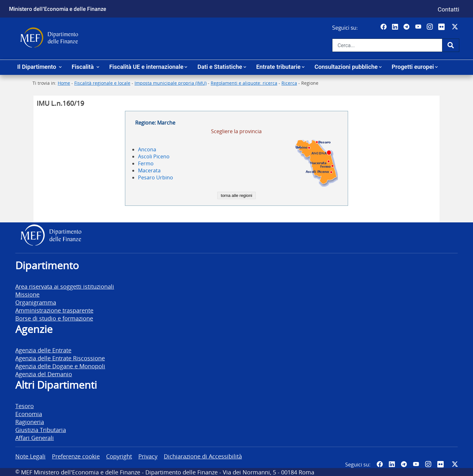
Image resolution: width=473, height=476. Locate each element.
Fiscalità (84, 67)
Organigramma (36, 302)
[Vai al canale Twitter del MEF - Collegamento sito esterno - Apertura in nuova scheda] (456, 27)
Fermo (146, 163)
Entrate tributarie (278, 67)
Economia (29, 414)
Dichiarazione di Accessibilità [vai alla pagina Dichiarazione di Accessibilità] (203, 456)
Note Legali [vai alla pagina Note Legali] (30, 456)
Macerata (149, 170)
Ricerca (289, 83)
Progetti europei (413, 67)
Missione (27, 294)
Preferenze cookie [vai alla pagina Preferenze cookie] (76, 456)
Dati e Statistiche (220, 67)
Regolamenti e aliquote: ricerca (244, 83)
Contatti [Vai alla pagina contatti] (448, 9)
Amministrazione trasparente (54, 310)
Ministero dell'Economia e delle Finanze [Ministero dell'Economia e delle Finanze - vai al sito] (58, 9)
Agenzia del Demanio (44, 374)
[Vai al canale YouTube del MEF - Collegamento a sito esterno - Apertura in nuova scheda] (419, 27)
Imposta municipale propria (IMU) (171, 83)
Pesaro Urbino (156, 177)
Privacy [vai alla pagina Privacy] (148, 456)
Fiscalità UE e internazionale (146, 67)
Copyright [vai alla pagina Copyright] (119, 456)
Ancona (147, 149)
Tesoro (25, 406)
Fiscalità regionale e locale (102, 83)
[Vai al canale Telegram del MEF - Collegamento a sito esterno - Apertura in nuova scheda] (407, 27)
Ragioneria (30, 422)
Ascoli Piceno (154, 156)
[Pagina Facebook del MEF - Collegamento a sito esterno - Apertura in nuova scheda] (384, 27)
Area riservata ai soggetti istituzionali (65, 286)
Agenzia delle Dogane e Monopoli (60, 366)
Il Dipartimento (37, 67)
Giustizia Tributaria (41, 430)
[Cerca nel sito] (387, 45)
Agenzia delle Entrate (43, 350)
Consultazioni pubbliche (346, 67)
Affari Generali (35, 438)
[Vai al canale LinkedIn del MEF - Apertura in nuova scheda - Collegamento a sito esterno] (396, 27)
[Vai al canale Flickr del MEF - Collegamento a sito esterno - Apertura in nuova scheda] (443, 27)
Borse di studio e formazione (54, 318)
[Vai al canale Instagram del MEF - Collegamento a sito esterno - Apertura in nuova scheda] (430, 27)
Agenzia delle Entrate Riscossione (60, 358)
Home (64, 83)
